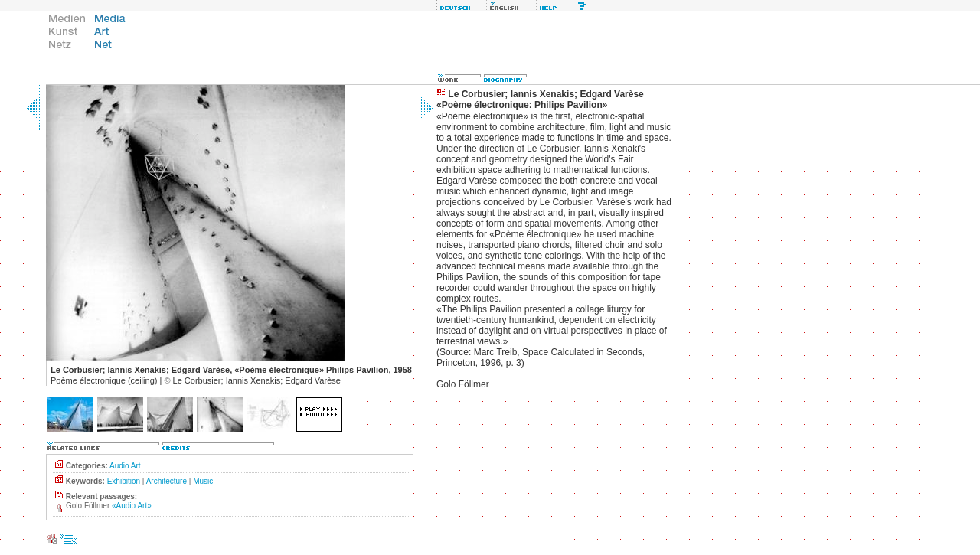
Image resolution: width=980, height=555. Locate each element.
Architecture (167, 481)
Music (203, 481)
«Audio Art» (132, 506)
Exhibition (124, 481)
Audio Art (125, 466)
